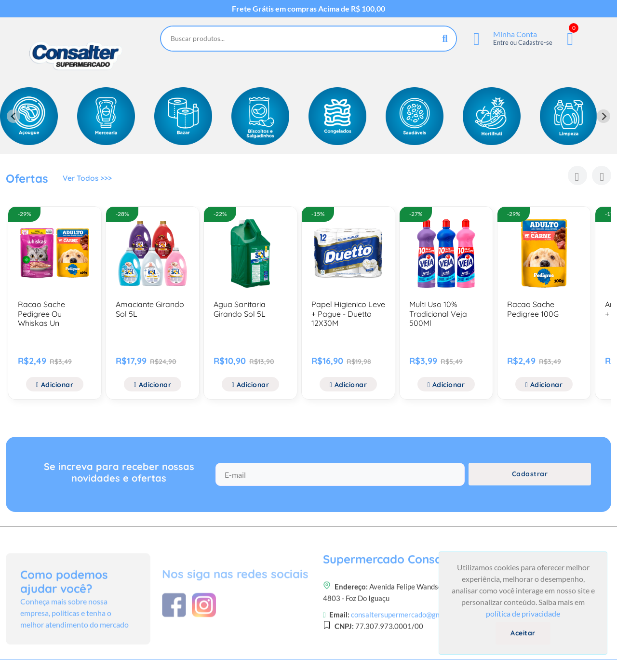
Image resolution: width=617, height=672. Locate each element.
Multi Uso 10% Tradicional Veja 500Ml (438, 313)
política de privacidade (523, 613)
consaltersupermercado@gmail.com (407, 651)
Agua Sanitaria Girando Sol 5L (240, 309)
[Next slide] (604, 116)
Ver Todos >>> (88, 179)
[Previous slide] (13, 116)
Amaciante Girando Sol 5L (150, 309)
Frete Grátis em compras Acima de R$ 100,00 (308, 9)
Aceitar (523, 633)
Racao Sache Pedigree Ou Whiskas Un (41, 313)
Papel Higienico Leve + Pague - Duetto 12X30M (348, 313)
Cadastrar (530, 478)
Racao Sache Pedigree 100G (533, 309)
